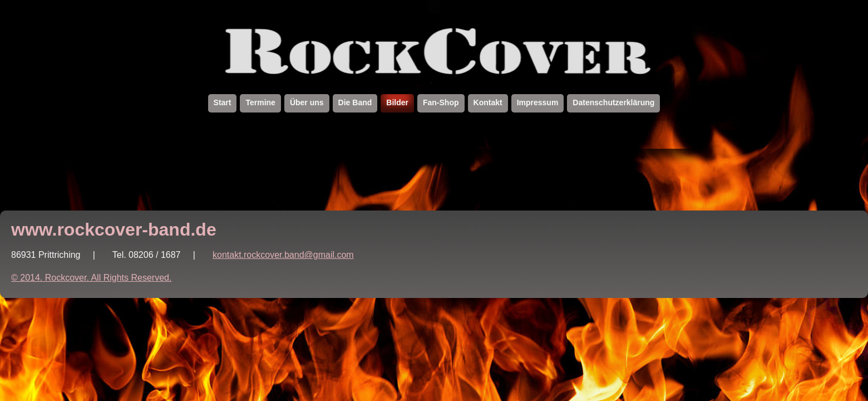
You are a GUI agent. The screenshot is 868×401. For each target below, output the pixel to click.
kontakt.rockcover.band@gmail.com (283, 255)
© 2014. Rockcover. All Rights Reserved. (91, 278)
